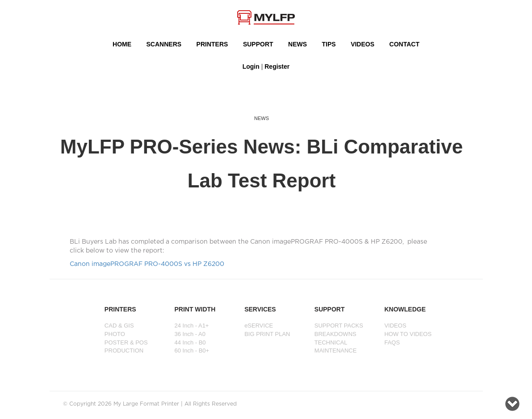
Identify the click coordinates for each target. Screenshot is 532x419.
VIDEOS (362, 44)
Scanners (164, 44)
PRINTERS (212, 44)
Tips (329, 44)
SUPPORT (258, 44)
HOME (122, 44)
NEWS (297, 44)
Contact (404, 44)
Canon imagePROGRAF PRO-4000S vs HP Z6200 (147, 264)
